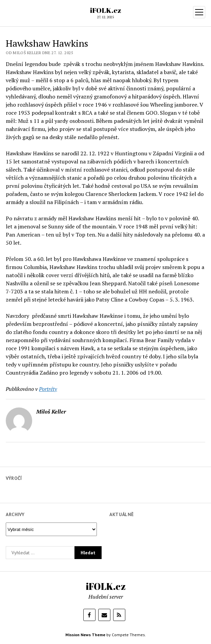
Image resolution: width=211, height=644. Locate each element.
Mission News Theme (85, 635)
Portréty (48, 389)
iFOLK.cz (106, 10)
